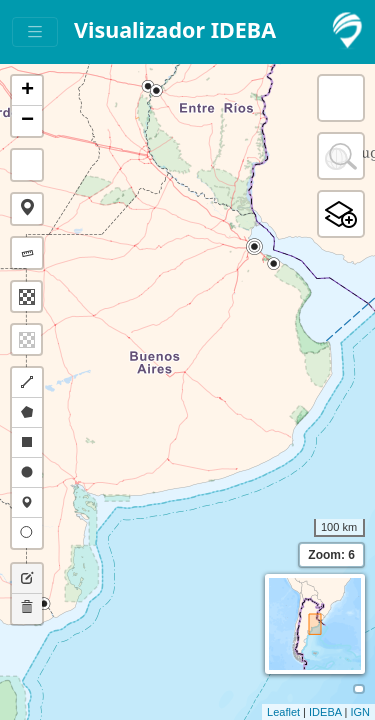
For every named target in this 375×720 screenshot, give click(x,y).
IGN (360, 712)
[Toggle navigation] (35, 32)
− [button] (27, 121)
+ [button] (27, 91)
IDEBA (325, 712)
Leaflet (283, 712)
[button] (27, 209)
